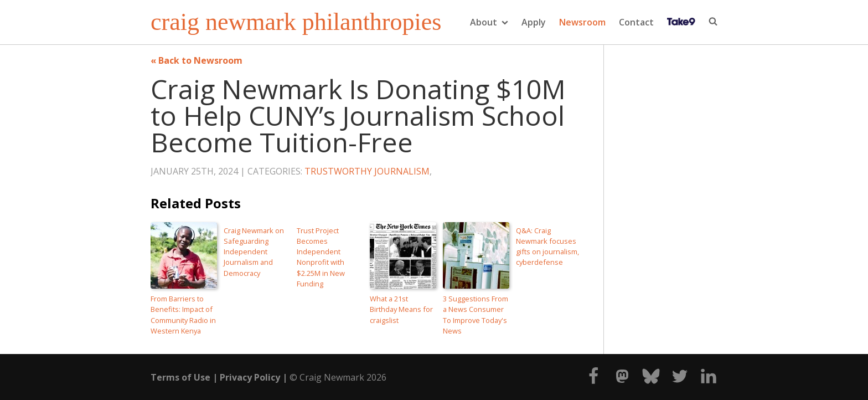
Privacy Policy (250, 377)
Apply (534, 22)
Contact (636, 22)
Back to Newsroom (200, 60)
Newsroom (582, 22)
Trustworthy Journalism (367, 171)
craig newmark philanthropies (296, 22)
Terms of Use (180, 377)
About (489, 22)
